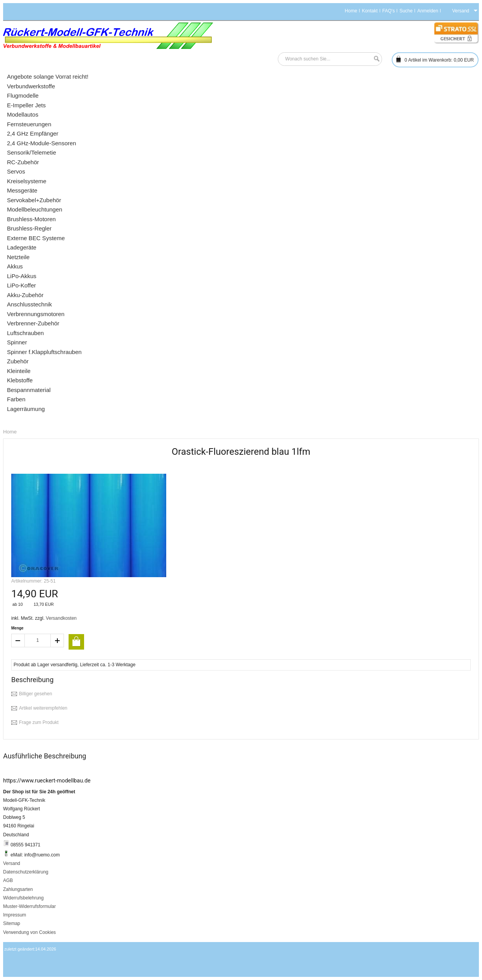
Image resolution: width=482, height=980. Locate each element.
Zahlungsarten (18, 889)
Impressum (15, 915)
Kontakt (370, 11)
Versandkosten (61, 618)
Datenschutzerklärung (26, 872)
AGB (8, 880)
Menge (17, 628)
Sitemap (12, 923)
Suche (406, 11)
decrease (18, 640)
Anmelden (428, 11)
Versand (12, 863)
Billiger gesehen (35, 694)
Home (351, 11)
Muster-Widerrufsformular (29, 906)
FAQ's (389, 11)
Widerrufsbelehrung (23, 898)
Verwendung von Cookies (29, 932)
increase (57, 640)
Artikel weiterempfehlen (43, 708)
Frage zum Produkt (39, 722)
